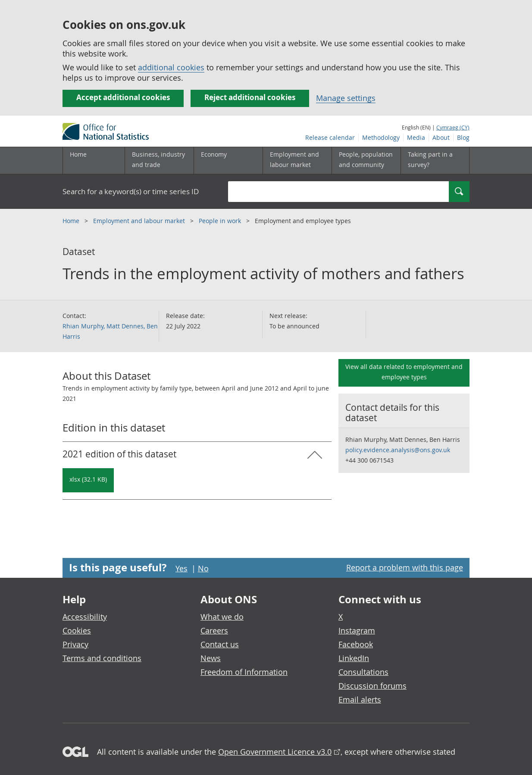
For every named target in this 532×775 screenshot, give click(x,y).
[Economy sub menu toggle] (228, 161)
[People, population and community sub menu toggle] (366, 161)
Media (416, 137)
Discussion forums (372, 686)
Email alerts (360, 699)
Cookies (77, 630)
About (441, 137)
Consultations (363, 672)
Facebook (356, 644)
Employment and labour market (140, 221)
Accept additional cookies (123, 97)
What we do (222, 617)
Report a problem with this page (405, 567)
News (211, 658)
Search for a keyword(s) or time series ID (131, 191)
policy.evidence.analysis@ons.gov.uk (398, 450)
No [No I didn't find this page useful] (203, 568)
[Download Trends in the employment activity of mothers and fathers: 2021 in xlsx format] (88, 480)
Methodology (381, 137)
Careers (214, 630)
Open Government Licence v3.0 (275, 752)
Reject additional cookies (250, 97)
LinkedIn (354, 658)
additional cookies (171, 67)
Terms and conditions (102, 658)
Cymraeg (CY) (453, 127)
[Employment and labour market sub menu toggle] (297, 161)
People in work (221, 221)
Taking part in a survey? (430, 159)
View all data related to (404, 372)
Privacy (75, 644)
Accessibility (85, 617)
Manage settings (346, 98)
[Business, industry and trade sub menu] (159, 161)
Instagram (357, 630)
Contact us (220, 644)
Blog (463, 137)
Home (78, 154)
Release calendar (330, 137)
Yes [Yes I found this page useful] (182, 568)
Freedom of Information (244, 672)
